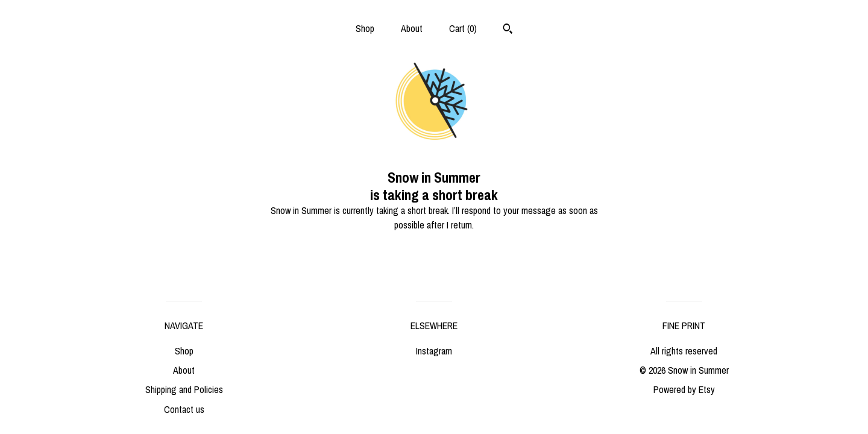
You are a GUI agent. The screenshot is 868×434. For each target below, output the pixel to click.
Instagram (434, 351)
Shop (365, 28)
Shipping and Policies (184, 389)
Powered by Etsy (684, 389)
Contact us (184, 409)
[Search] (508, 30)
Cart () (463, 28)
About (412, 28)
